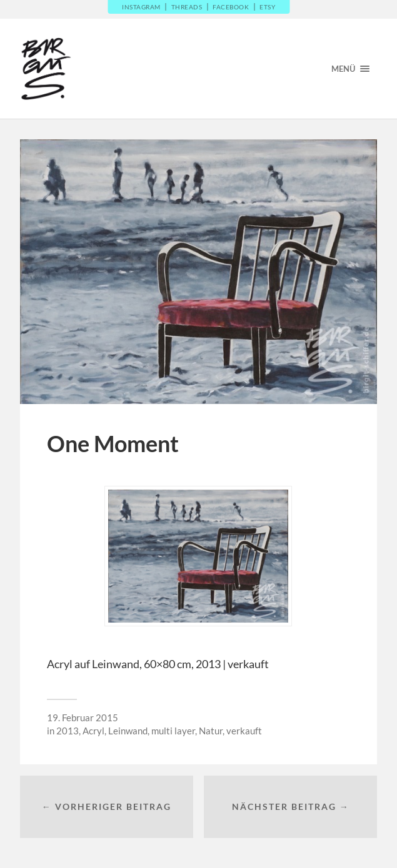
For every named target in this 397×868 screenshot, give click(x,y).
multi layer (173, 731)
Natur (211, 731)
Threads (187, 7)
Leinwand (128, 731)
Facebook (231, 7)
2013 (68, 731)
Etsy (267, 7)
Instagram (141, 7)
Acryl (93, 731)
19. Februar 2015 (83, 718)
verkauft (244, 731)
